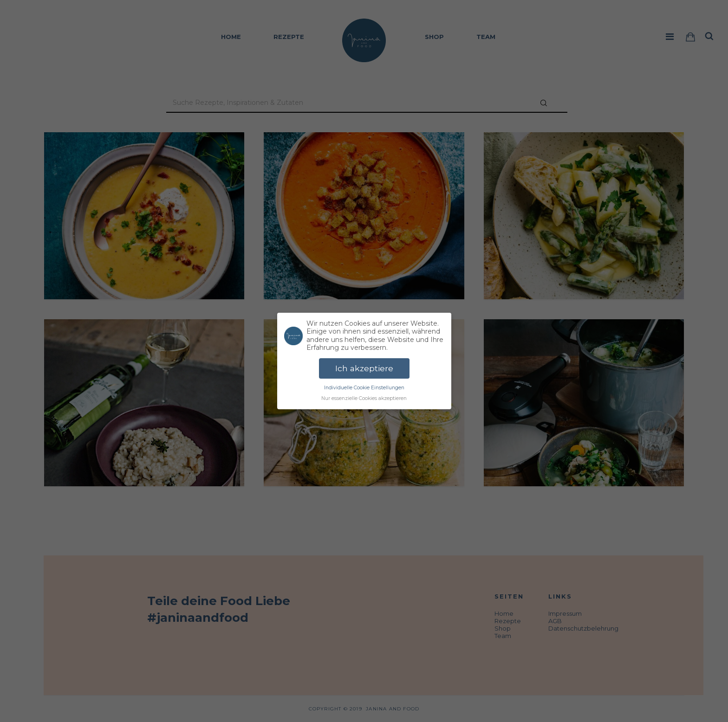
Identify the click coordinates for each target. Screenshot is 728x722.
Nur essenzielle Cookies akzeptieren (364, 398)
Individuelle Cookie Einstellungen (364, 388)
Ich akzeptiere (364, 368)
